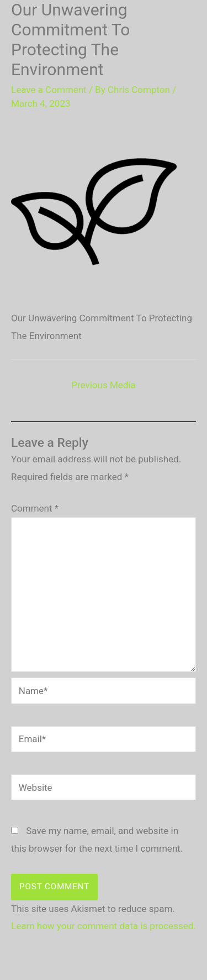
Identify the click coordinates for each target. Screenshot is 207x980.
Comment (35, 508)
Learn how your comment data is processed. (104, 926)
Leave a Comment (49, 90)
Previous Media (104, 385)
